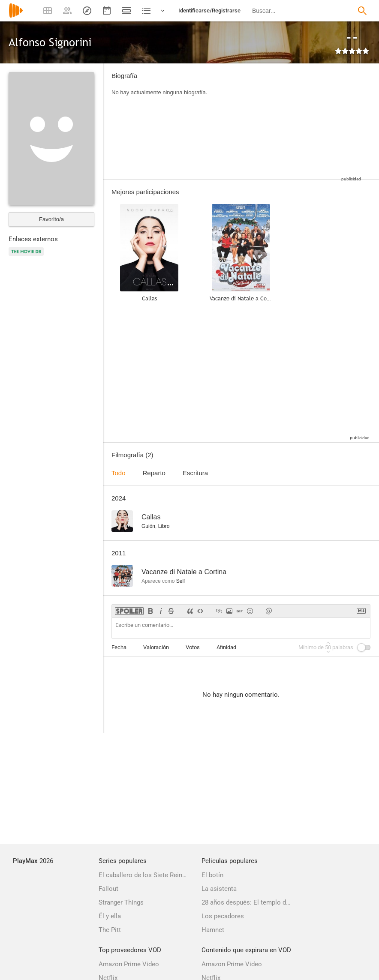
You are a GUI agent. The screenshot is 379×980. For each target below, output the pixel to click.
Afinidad (226, 647)
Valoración (156, 647)
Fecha (119, 647)
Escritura (195, 473)
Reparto (154, 473)
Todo (119, 473)
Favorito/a (51, 219)
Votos (193, 647)
